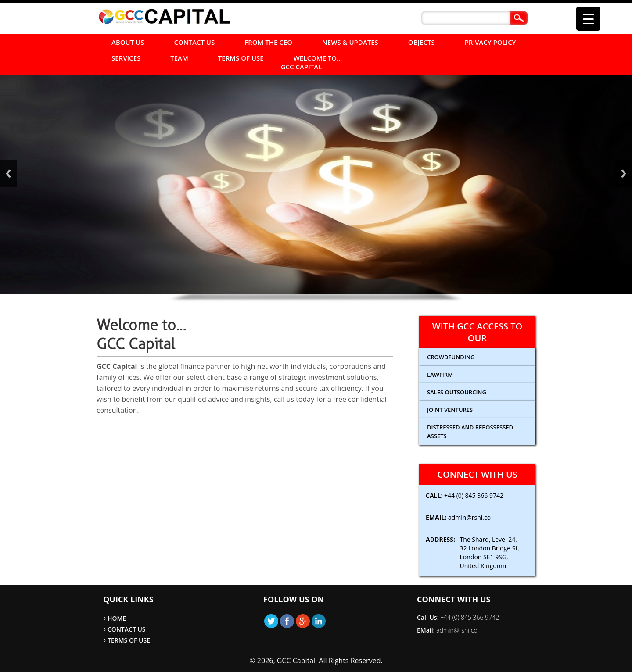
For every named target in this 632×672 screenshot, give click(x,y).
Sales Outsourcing (457, 392)
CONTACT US (195, 42)
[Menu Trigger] (588, 19)
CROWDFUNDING (451, 357)
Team (179, 58)
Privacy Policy (490, 42)
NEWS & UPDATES (350, 42)
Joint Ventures (450, 410)
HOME (117, 618)
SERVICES (126, 58)
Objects (422, 42)
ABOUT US (128, 42)
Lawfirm (440, 375)
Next (624, 173)
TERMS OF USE (241, 58)
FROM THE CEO (268, 42)
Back (8, 173)
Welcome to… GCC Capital (312, 62)
